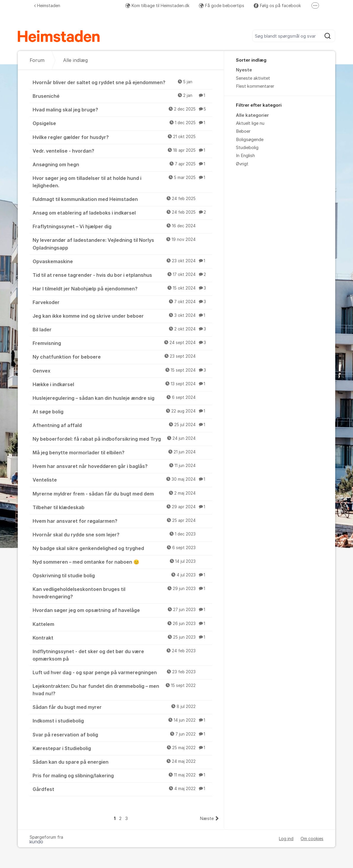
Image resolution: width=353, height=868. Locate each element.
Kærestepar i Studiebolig (123, 748)
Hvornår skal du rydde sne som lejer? (123, 534)
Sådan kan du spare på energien (123, 762)
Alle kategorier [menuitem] (252, 115)
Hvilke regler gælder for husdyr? (123, 137)
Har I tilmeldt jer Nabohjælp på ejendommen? (123, 288)
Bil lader (123, 329)
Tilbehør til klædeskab (123, 507)
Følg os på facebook (277, 5)
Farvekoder (123, 302)
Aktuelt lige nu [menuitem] (250, 123)
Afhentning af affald (123, 425)
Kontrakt (123, 637)
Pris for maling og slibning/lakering (123, 775)
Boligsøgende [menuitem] (250, 140)
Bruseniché (123, 96)
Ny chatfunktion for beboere (123, 357)
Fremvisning (123, 343)
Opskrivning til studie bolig (123, 575)
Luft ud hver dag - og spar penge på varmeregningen (123, 672)
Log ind (286, 839)
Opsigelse (123, 123)
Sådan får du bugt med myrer (123, 707)
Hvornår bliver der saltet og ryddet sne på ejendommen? (123, 82)
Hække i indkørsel (123, 384)
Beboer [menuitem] (243, 131)
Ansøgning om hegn (123, 164)
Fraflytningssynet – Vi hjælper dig (123, 226)
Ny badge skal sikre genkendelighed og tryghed (123, 548)
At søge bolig (123, 411)
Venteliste (123, 479)
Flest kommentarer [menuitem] (255, 86)
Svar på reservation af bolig (123, 734)
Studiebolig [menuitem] (247, 148)
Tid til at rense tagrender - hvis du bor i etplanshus (123, 275)
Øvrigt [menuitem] (242, 164)
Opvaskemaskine (123, 261)
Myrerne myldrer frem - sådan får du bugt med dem (123, 493)
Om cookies (312, 839)
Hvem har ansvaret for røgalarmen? (123, 521)
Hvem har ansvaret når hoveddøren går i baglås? (123, 466)
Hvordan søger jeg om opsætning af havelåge (123, 610)
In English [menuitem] (245, 156)
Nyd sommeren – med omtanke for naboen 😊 (123, 562)
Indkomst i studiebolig (123, 720)
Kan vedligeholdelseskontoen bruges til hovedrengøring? (123, 593)
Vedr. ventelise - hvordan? (123, 151)
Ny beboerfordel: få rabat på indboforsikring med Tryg (123, 439)
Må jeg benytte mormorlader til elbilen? (123, 452)
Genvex (123, 370)
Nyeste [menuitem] (244, 70)
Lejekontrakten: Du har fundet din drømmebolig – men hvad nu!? (123, 689)
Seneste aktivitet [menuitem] (253, 78)
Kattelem (123, 624)
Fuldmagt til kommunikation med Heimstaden (123, 199)
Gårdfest (123, 789)
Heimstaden (47, 5)
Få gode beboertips (222, 5)
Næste (207, 819)
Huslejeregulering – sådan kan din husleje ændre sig (123, 398)
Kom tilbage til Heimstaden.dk (157, 5)
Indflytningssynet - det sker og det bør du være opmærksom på (123, 655)
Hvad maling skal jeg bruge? (123, 109)
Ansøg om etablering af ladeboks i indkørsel (123, 212)
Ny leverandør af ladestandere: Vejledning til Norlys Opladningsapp (123, 243)
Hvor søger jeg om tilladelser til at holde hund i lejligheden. (123, 182)
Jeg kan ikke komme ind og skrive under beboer (123, 316)
